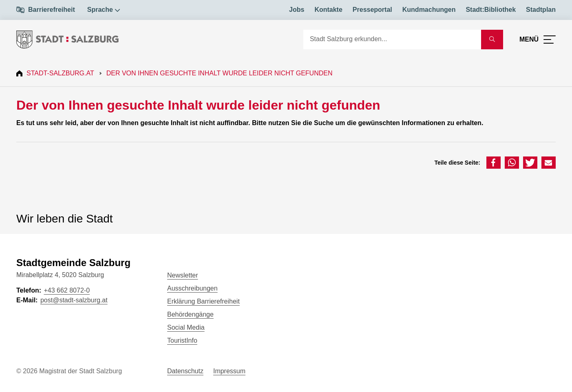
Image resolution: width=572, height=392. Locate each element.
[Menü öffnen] (538, 40)
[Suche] (392, 40)
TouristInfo (182, 340)
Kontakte (328, 10)
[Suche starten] (492, 40)
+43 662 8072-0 (67, 290)
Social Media (186, 327)
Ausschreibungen (192, 288)
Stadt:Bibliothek (491, 10)
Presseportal (372, 10)
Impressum (229, 371)
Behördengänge (190, 314)
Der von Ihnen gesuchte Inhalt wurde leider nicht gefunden (220, 73)
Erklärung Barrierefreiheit (203, 301)
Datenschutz (185, 371)
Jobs (297, 10)
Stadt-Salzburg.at (60, 73)
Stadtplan (541, 10)
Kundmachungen (429, 10)
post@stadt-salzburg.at (74, 300)
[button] (494, 163)
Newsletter (183, 275)
